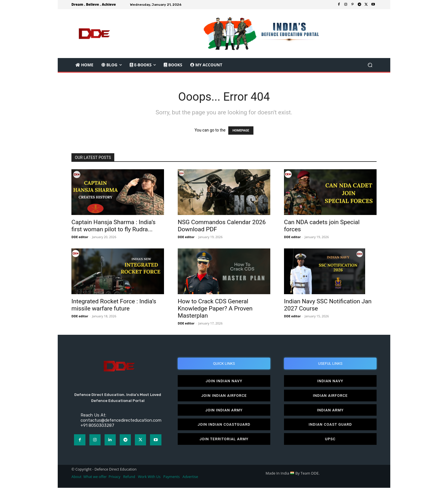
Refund (129, 477)
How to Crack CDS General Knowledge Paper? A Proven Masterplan (215, 308)
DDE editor (80, 237)
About (76, 477)
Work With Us (149, 477)
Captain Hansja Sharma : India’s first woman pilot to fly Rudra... (113, 226)
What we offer (95, 477)
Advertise (190, 477)
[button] (370, 65)
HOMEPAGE (241, 131)
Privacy (115, 477)
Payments (172, 477)
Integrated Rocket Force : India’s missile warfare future (114, 305)
